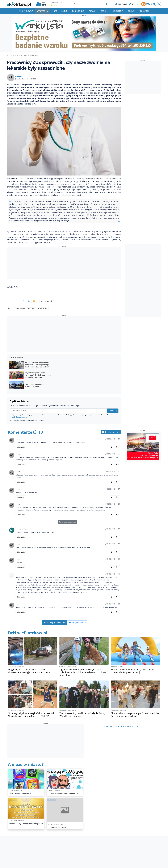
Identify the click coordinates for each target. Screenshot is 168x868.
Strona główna (26, 11)
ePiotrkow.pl (12, 56)
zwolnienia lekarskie (25, 302)
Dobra (54, 5)
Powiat (92, 11)
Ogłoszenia (118, 11)
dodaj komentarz (111, 426)
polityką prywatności (20, 411)
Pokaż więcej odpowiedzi (68, 516)
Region (104, 11)
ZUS (10, 302)
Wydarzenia (42, 11)
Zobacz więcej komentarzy (55, 616)
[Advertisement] (64, 264)
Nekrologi (135, 4)
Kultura (65, 11)
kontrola (43, 302)
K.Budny (18, 76)
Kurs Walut (121, 4)
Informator (144, 11)
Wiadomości (34, 56)
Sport (54, 11)
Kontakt (131, 11)
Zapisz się (113, 405)
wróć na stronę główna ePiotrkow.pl (123, 720)
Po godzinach (79, 11)
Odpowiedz (21, 441)
